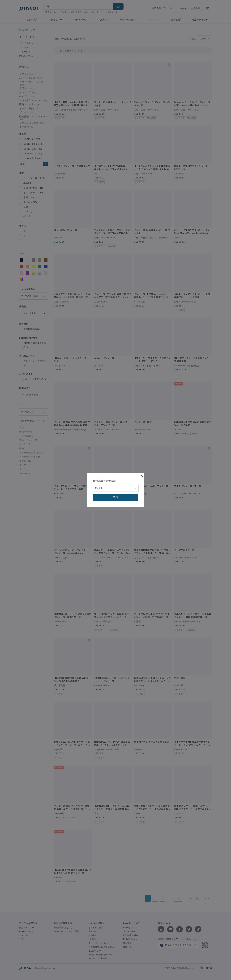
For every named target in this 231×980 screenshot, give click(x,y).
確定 (116, 497)
